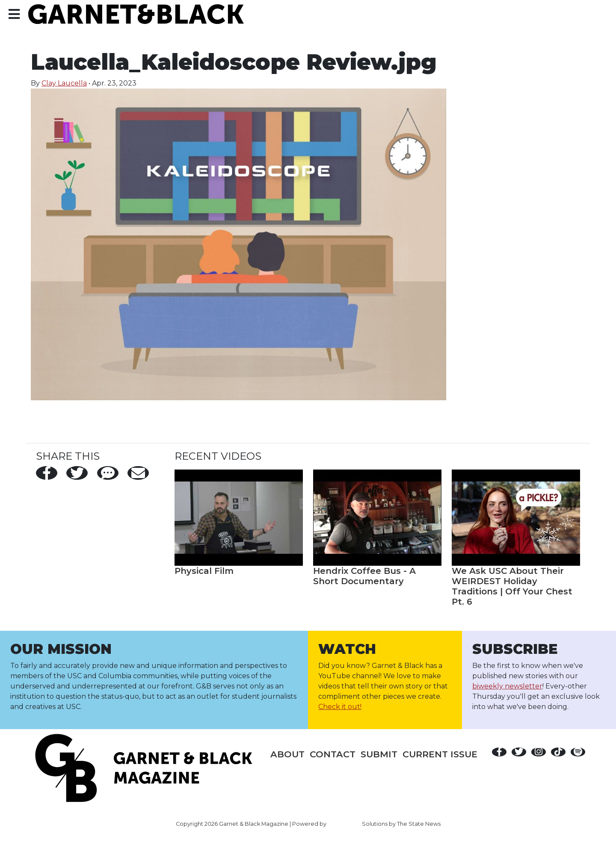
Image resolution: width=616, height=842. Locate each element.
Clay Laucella (64, 83)
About (287, 754)
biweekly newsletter (507, 686)
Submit (379, 754)
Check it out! (340, 707)
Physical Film (204, 571)
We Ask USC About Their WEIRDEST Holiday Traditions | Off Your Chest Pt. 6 (512, 586)
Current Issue (440, 754)
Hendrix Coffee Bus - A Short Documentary (364, 576)
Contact (333, 754)
